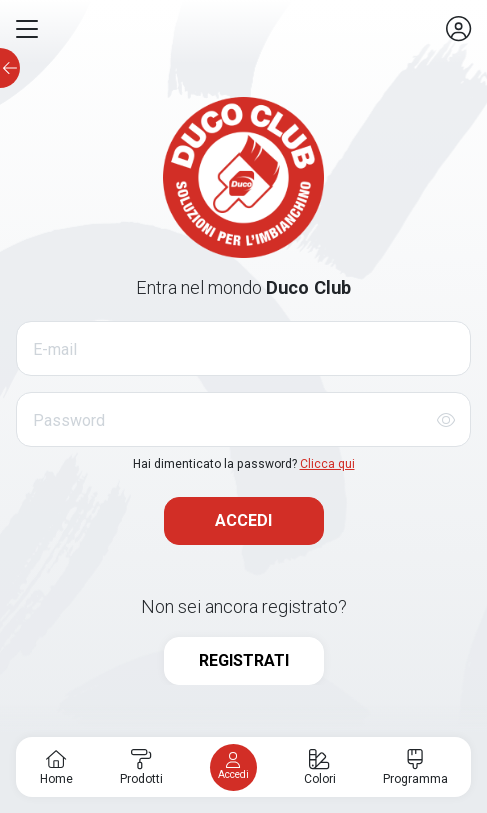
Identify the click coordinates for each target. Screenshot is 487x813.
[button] (27, 29)
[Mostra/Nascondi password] (446, 419)
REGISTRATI (244, 660)
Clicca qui (327, 464)
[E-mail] (243, 348)
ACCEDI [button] (243, 520)
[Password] (243, 419)
